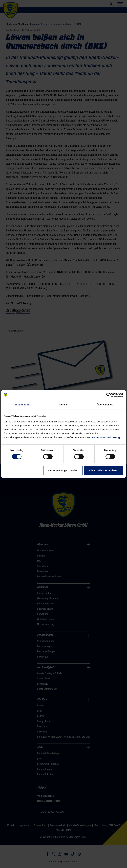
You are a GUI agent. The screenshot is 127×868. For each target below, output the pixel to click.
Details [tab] (63, 405)
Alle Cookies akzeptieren (104, 470)
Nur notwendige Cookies (63, 470)
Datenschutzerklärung (106, 437)
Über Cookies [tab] (105, 405)
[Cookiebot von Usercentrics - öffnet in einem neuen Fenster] (109, 395)
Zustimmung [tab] (22, 405)
